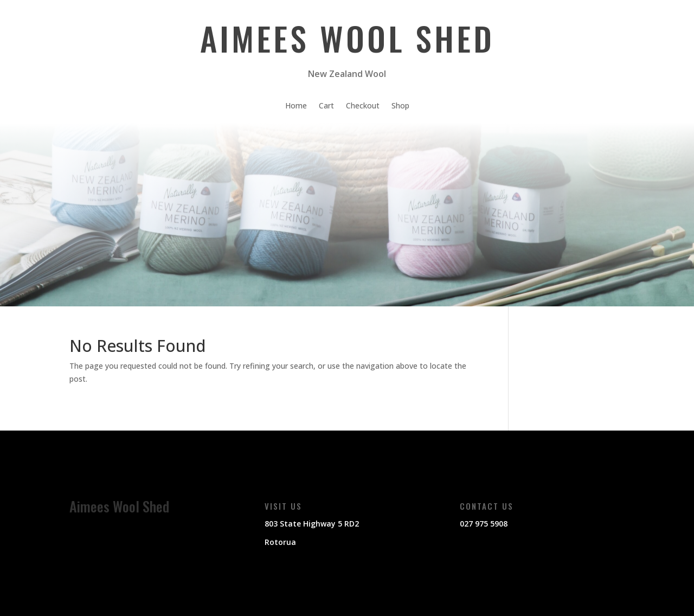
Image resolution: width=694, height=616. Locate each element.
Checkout (363, 106)
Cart (326, 106)
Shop (400, 106)
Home (296, 106)
